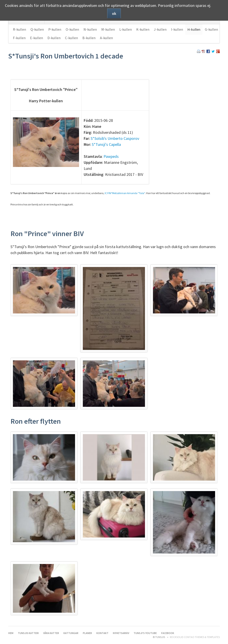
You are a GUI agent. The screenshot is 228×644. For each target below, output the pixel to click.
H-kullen (194, 29)
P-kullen (55, 29)
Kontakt (102, 633)
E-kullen (37, 38)
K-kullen (143, 29)
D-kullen (54, 38)
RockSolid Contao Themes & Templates (195, 637)
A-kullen (106, 38)
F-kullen (19, 38)
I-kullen (177, 29)
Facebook (168, 633)
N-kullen (90, 29)
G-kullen (211, 29)
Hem (11, 633)
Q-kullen (37, 29)
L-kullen (126, 29)
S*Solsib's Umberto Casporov (115, 138)
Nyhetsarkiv (121, 633)
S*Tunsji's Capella (106, 144)
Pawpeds (111, 156)
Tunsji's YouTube (145, 633)
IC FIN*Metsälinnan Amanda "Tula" (125, 193)
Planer (87, 633)
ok (114, 13)
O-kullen (72, 29)
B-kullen (89, 38)
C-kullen (71, 38)
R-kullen (19, 29)
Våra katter (51, 633)
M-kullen (108, 29)
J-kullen (160, 29)
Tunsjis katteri (28, 633)
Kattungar (71, 633)
